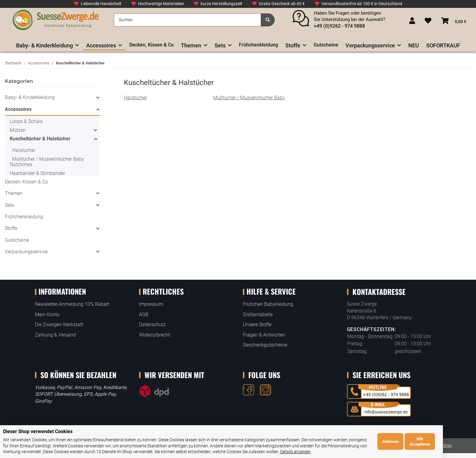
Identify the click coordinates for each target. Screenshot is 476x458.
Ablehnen (423, 441)
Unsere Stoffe (257, 325)
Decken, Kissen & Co (26, 182)
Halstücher (135, 98)
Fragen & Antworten (264, 335)
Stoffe (11, 228)
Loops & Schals (26, 121)
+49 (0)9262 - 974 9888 (339, 26)
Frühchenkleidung (24, 217)
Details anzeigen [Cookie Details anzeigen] (229, 452)
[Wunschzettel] (428, 21)
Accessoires (18, 109)
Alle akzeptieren (453, 441)
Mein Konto (47, 314)
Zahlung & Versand (55, 335)
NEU (414, 45)
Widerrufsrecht (155, 335)
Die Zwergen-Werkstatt (59, 325)
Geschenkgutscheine (265, 345)
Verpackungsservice (26, 252)
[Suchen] (187, 20)
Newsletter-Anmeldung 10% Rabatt (72, 304)
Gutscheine (17, 240)
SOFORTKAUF (443, 45)
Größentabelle (258, 314)
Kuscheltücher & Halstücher (40, 139)
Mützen (18, 130)
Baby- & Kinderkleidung (30, 97)
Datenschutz (152, 325)
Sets (9, 205)
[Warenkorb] (454, 21)
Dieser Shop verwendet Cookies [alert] (38, 431)
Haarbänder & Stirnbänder (37, 173)
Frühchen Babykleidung (268, 304)
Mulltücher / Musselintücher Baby (249, 98)
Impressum (151, 304)
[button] (412, 21)
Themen (14, 193)
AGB (144, 314)
